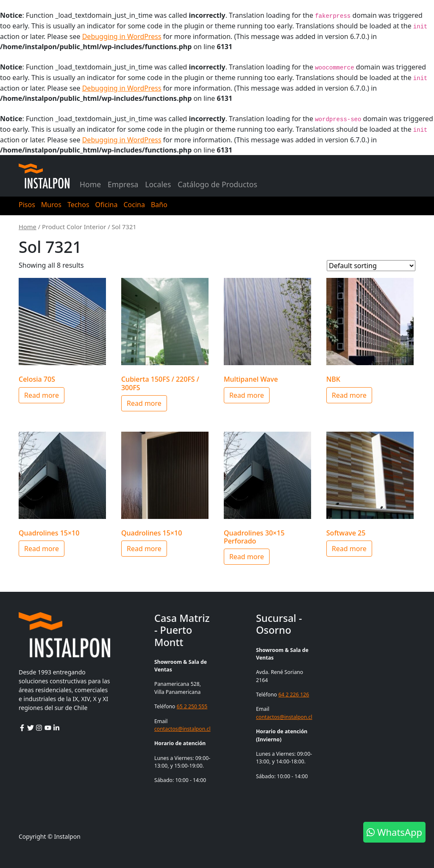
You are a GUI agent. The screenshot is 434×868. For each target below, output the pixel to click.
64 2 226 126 (294, 695)
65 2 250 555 (192, 706)
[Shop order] (371, 266)
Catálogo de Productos (217, 184)
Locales (158, 184)
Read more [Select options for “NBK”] (349, 395)
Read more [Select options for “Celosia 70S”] (42, 395)
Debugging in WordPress (122, 36)
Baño (159, 205)
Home (90, 184)
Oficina (107, 205)
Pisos (27, 205)
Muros (51, 205)
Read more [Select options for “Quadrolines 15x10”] (42, 549)
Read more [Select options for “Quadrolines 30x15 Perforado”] (247, 557)
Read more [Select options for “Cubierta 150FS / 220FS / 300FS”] (144, 403)
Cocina (134, 205)
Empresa (123, 184)
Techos (78, 205)
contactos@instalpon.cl (182, 729)
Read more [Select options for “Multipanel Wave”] (247, 395)
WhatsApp (394, 832)
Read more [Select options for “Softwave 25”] (349, 549)
